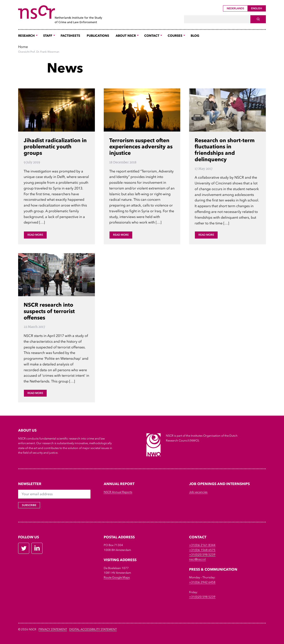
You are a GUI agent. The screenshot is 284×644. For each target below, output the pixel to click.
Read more (35, 235)
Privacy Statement (53, 629)
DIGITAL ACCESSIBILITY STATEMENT (93, 629)
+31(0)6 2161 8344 (202, 545)
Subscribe (29, 505)
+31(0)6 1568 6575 (202, 550)
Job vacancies (198, 492)
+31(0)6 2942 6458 (202, 582)
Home (23, 47)
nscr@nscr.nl (197, 559)
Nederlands (235, 8)
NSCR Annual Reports (118, 492)
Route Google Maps (117, 577)
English (257, 8)
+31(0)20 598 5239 (202, 555)
